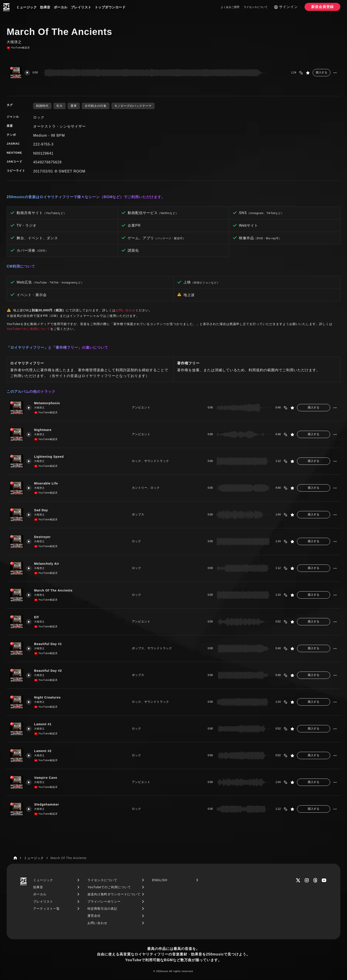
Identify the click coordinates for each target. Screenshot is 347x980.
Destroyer (44, 537)
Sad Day (42, 510)
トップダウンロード (110, 7)
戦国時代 (42, 106)
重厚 (74, 106)
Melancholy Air (48, 564)
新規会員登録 (322, 7)
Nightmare (44, 430)
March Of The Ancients (56, 590)
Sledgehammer (48, 805)
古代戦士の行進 (96, 106)
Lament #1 (44, 724)
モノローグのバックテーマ (133, 106)
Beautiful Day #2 (50, 671)
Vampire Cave (47, 778)
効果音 (45, 7)
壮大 (60, 106)
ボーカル (61, 7)
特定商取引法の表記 (102, 909)
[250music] (6, 7)
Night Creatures (49, 698)
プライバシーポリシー (104, 902)
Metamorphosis (49, 403)
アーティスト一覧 (46, 909)
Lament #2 (44, 751)
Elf (38, 617)
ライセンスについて (256, 7)
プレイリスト (81, 7)
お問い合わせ (125, 310)
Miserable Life (48, 483)
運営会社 (94, 916)
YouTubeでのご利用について (28, 329)
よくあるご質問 (230, 7)
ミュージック (26, 7)
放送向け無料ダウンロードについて (114, 894)
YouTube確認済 (18, 48)
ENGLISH (160, 880)
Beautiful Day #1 (50, 644)
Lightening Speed (51, 457)
